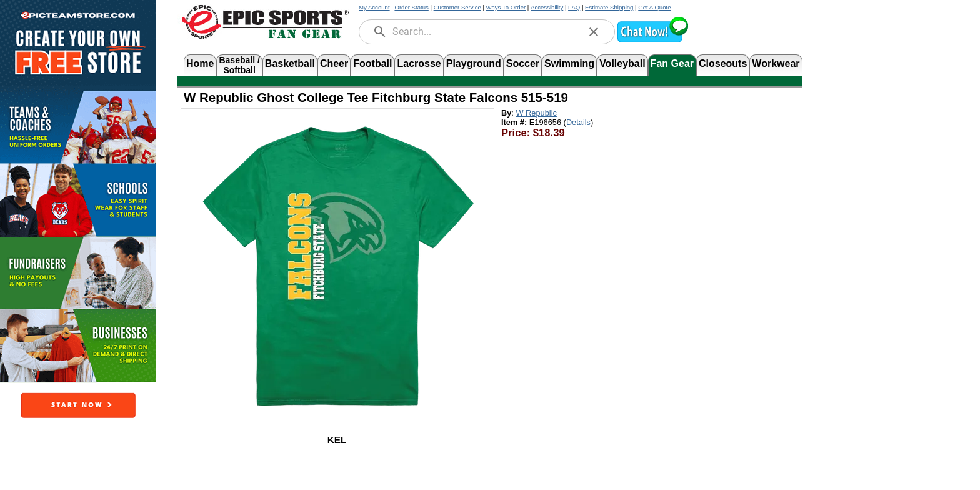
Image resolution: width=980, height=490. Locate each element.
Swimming (569, 63)
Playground (474, 63)
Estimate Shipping (609, 7)
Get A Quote (654, 7)
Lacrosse (419, 63)
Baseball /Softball (239, 64)
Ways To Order (506, 7)
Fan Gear (672, 63)
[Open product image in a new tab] (337, 265)
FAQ (574, 7)
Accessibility (547, 7)
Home (200, 63)
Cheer (334, 63)
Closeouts (723, 63)
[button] (652, 41)
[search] (380, 32)
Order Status (411, 7)
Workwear (776, 63)
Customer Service (457, 7)
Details (578, 122)
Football (372, 63)
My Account (374, 7)
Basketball (290, 63)
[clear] (594, 32)
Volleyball (622, 63)
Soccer (523, 63)
